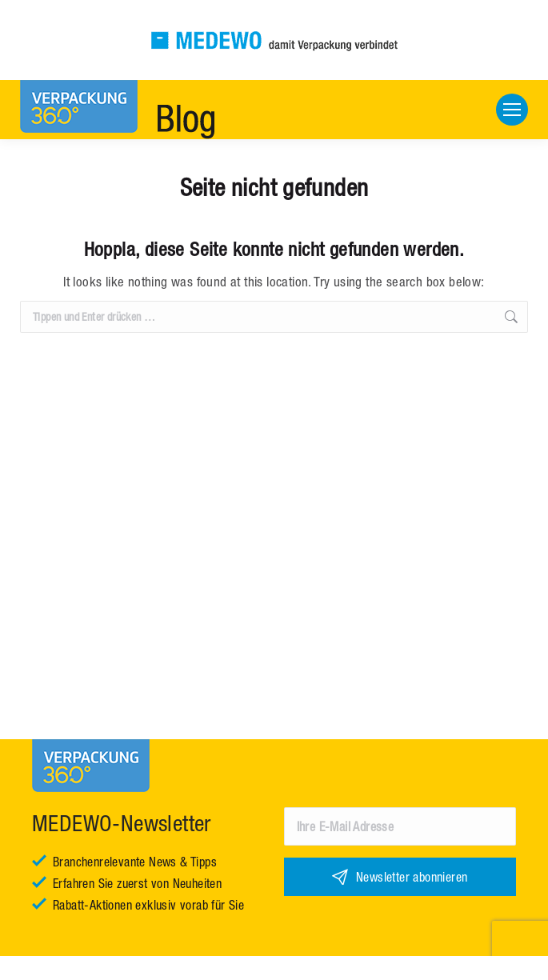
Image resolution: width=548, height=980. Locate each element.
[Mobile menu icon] (512, 110)
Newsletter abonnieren (412, 877)
